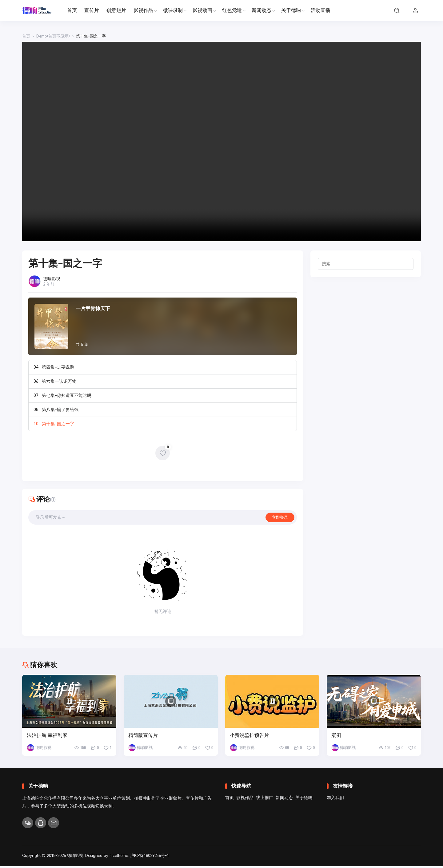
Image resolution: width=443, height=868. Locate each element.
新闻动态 (261, 10)
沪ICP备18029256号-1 (150, 858)
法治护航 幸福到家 (47, 737)
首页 (72, 10)
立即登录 (279, 518)
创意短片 (116, 10)
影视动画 (202, 10)
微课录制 (173, 10)
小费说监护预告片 (249, 737)
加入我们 (335, 799)
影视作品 (143, 10)
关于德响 (291, 10)
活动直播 (321, 10)
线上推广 (265, 799)
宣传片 (92, 10)
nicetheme (119, 858)
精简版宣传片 (143, 737)
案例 (336, 737)
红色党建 (232, 10)
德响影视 (75, 858)
